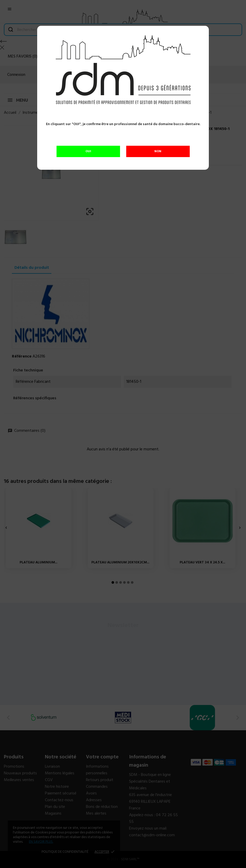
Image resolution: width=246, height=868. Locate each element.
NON (158, 151)
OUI (88, 151)
